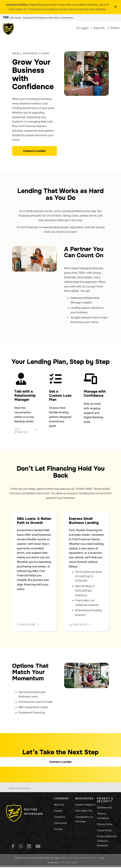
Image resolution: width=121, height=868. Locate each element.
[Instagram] (21, 846)
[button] (35, 151)
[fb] (13, 846)
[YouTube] (38, 846)
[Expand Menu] (113, 28)
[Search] (97, 28)
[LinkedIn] (29, 846)
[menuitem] (59, 805)
